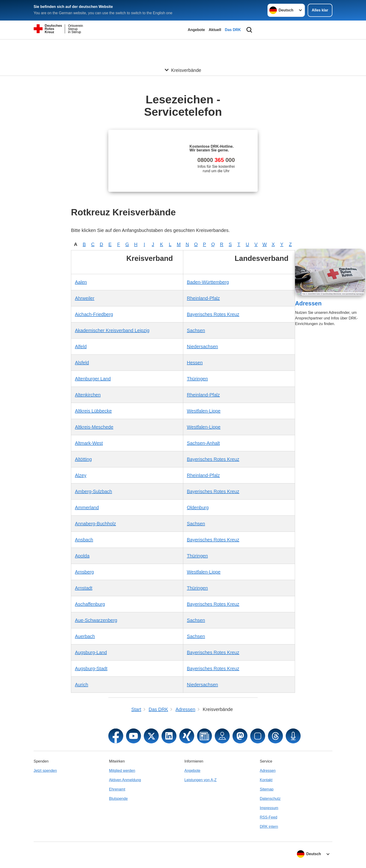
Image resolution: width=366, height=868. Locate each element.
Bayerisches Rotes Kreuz (213, 314)
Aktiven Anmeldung (125, 780)
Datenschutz (270, 799)
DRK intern (269, 827)
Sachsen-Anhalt (203, 443)
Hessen (195, 363)
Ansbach (84, 540)
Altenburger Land (93, 379)
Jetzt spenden (45, 771)
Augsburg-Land (91, 652)
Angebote (196, 30)
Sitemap (267, 789)
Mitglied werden (122, 771)
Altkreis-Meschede (94, 427)
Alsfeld (82, 363)
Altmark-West (89, 443)
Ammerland (87, 507)
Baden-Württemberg (208, 282)
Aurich (82, 685)
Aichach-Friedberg (94, 314)
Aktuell (215, 30)
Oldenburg (198, 507)
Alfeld (81, 346)
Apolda (82, 556)
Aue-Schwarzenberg (96, 620)
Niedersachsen (202, 346)
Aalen (81, 282)
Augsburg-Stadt (91, 668)
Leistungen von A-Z (201, 780)
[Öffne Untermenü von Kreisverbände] (183, 45)
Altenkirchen (88, 395)
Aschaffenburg (90, 604)
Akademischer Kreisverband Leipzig (112, 330)
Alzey (81, 475)
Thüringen (197, 379)
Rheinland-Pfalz (203, 298)
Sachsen (196, 330)
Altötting (83, 459)
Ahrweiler (85, 298)
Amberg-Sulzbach (93, 491)
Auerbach (85, 636)
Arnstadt (84, 588)
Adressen (308, 303)
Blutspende (118, 799)
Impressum (269, 808)
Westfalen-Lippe (204, 411)
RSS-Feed (269, 817)
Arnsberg (84, 572)
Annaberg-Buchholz (95, 524)
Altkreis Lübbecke (93, 411)
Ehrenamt (117, 789)
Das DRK (233, 30)
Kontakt (266, 780)
